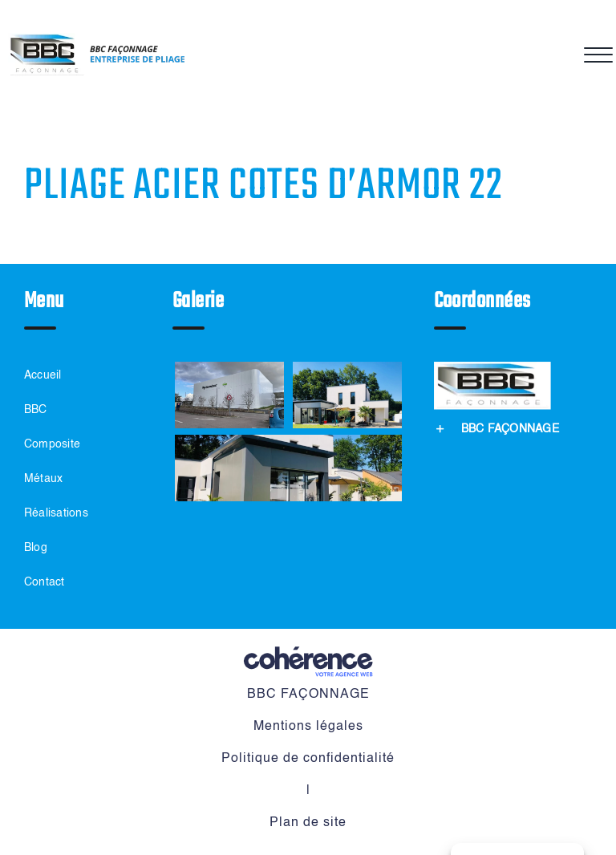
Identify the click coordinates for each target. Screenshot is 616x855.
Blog (36, 548)
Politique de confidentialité (308, 759)
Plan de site (308, 823)
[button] (496, 428)
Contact (45, 582)
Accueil (43, 375)
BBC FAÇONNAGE (308, 695)
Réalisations (56, 513)
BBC (36, 410)
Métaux (43, 479)
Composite (52, 444)
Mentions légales (308, 727)
